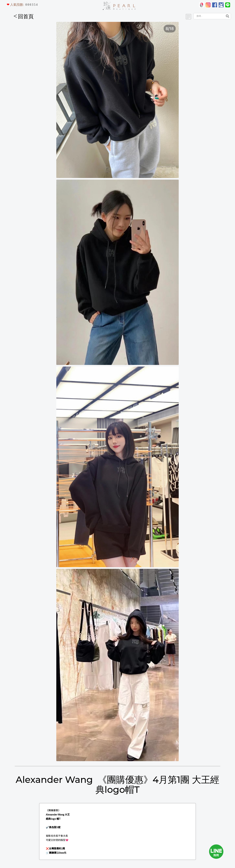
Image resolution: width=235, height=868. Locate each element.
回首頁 (24, 16)
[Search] (208, 16)
